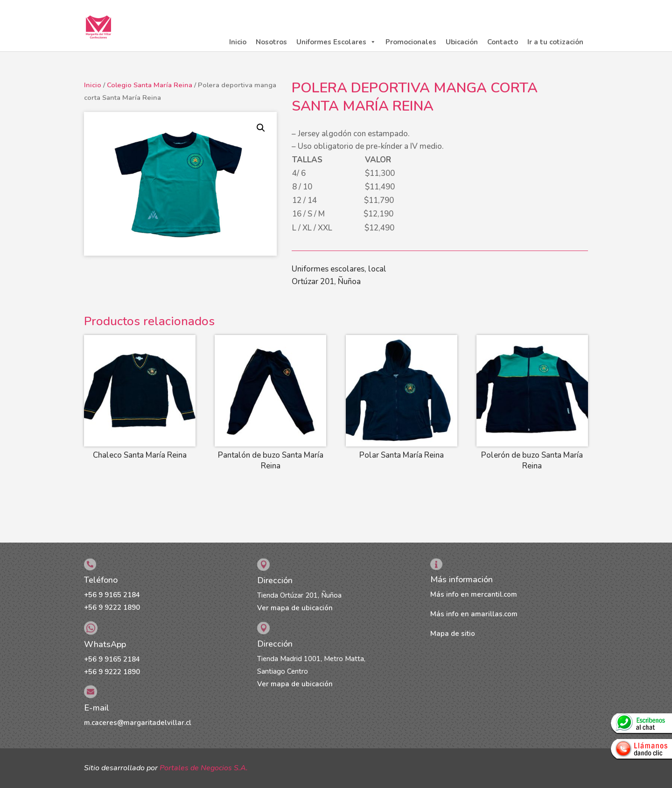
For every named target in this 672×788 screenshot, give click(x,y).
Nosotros (271, 42)
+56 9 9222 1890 (112, 607)
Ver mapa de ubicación (295, 608)
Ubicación (462, 42)
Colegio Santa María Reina (150, 85)
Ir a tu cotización (555, 42)
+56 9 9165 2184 (112, 595)
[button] (261, 128)
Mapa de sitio (453, 634)
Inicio (238, 42)
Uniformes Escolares (336, 42)
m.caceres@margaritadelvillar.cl (138, 723)
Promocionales (411, 42)
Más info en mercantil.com (474, 594)
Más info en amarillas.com (474, 614)
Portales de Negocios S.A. (204, 768)
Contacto (503, 42)
